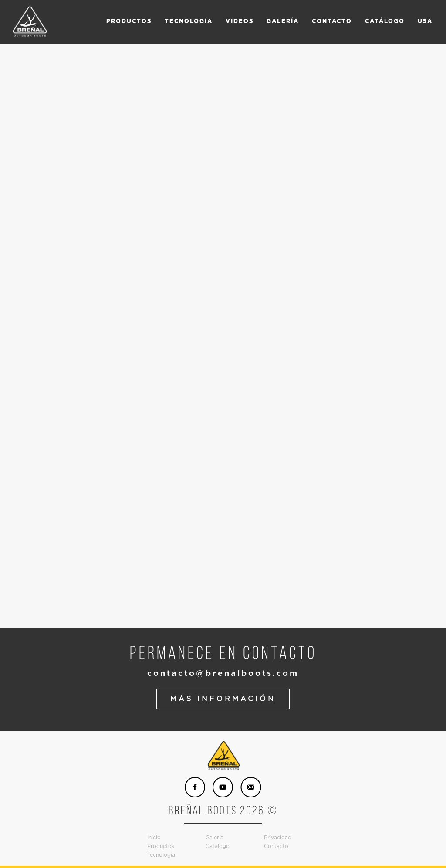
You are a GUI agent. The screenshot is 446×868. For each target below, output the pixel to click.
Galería (215, 838)
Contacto (276, 846)
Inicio (154, 838)
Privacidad (278, 838)
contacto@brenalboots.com (223, 674)
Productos (161, 846)
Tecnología (161, 855)
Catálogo (218, 846)
